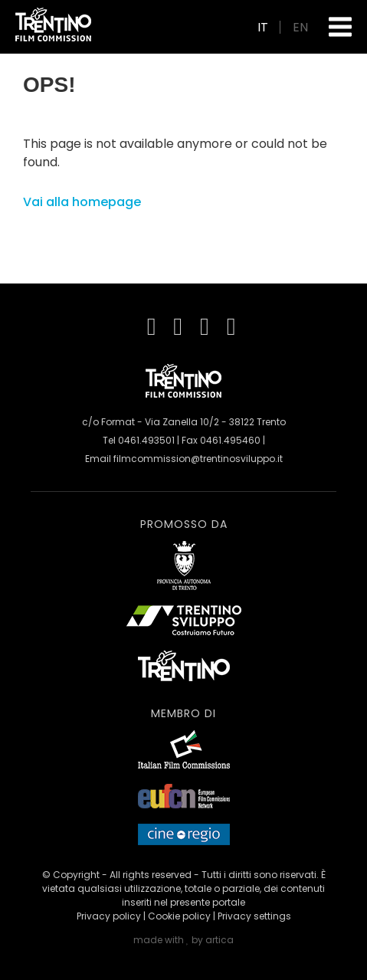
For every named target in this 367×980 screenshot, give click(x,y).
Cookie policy (179, 916)
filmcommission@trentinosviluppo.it (198, 459)
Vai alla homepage (82, 202)
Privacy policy (109, 916)
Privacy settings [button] (254, 916)
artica (220, 940)
